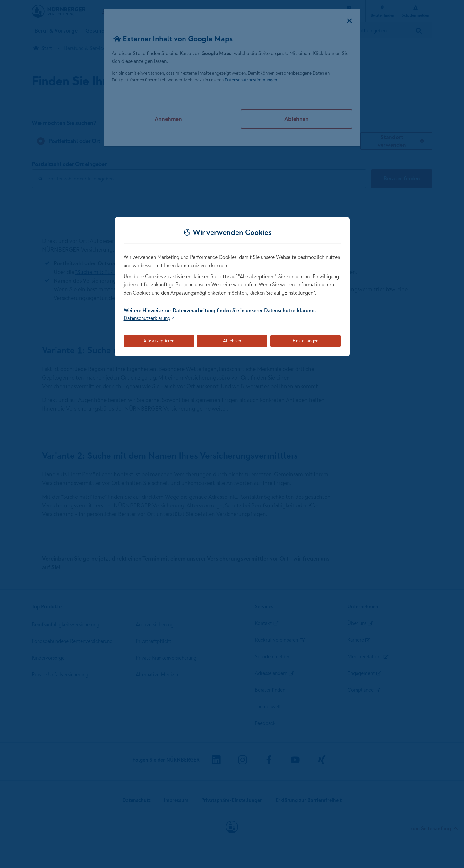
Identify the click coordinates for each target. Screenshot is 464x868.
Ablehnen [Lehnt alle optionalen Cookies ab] (232, 341)
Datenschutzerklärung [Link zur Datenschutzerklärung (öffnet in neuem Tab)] (147, 318)
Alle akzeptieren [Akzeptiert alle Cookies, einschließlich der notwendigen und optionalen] (159, 341)
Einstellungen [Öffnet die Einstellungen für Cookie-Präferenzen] (305, 341)
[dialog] (232, 287)
